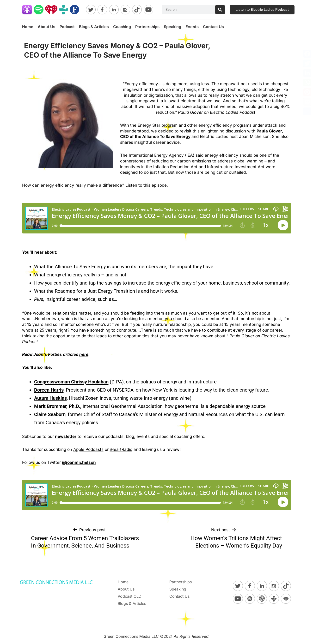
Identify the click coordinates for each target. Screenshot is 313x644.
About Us (46, 27)
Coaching (122, 27)
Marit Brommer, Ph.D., (58, 406)
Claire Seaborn (50, 414)
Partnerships (147, 27)
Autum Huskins (50, 398)
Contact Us (213, 27)
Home (28, 27)
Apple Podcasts (88, 449)
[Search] (220, 10)
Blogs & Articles (94, 27)
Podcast (67, 27)
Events (192, 27)
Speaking (172, 27)
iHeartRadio (121, 449)
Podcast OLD (130, 596)
